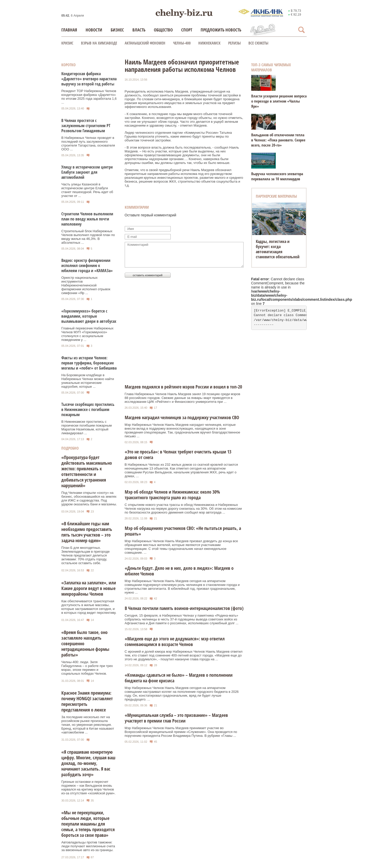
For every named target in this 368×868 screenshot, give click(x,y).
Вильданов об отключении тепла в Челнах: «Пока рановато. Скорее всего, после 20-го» (278, 140)
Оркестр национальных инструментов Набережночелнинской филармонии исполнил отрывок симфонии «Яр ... (86, 285)
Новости (94, 30)
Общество (163, 30)
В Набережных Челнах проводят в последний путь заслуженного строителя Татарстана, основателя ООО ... (88, 143)
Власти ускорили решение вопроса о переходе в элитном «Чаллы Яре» (279, 101)
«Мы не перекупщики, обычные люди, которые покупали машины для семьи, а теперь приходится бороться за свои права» (88, 824)
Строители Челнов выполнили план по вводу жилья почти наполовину (87, 219)
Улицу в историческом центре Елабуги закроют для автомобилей (87, 172)
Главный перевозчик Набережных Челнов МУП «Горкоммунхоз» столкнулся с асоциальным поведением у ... (87, 334)
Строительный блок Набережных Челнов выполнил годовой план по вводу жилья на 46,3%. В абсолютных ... (88, 237)
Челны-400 (182, 43)
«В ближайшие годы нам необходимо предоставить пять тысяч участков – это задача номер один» (87, 532)
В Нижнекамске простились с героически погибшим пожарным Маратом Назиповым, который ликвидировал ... (87, 427)
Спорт (187, 30)
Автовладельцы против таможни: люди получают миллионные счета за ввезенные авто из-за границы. (88, 846)
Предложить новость (221, 30)
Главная (69, 30)
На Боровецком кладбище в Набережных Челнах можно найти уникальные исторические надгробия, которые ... (88, 381)
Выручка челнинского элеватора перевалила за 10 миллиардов (277, 176)
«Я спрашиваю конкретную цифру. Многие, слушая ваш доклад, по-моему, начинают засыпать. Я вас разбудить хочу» (88, 763)
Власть (139, 30)
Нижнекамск (209, 43)
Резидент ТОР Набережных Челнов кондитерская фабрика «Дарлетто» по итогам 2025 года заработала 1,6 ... (89, 97)
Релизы (234, 43)
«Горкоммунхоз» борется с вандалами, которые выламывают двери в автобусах (89, 316)
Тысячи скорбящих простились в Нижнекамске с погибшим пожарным (88, 409)
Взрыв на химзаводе (99, 43)
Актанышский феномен (145, 43)
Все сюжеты (258, 43)
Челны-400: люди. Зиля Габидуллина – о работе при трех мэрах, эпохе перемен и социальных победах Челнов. (87, 668)
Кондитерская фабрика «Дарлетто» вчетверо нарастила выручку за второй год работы (89, 79)
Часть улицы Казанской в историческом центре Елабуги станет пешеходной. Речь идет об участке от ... (87, 190)
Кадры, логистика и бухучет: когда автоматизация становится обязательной (278, 249)
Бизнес (117, 30)
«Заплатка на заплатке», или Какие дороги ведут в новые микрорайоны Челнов (89, 588)
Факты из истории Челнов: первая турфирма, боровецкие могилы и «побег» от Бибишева (89, 363)
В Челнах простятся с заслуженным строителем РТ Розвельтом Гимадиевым (86, 126)
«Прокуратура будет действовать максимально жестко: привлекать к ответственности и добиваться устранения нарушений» (87, 471)
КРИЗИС (67, 43)
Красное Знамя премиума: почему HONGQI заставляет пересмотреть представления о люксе (87, 701)
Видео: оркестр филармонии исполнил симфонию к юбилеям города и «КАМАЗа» (87, 265)
